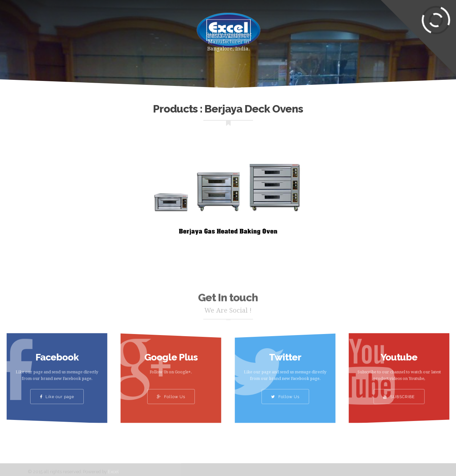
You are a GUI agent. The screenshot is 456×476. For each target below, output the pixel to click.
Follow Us (171, 392)
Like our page (57, 392)
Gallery (291, 27)
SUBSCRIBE (399, 392)
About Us (153, 27)
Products (110, 27)
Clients (328, 27)
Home (73, 27)
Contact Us (371, 27)
